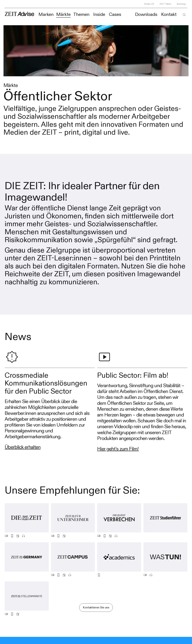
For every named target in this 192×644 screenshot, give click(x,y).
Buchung (181, 4)
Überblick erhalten (23, 447)
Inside (99, 14)
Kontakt (169, 14)
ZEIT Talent (165, 4)
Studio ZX (149, 4)
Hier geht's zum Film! (118, 449)
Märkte (63, 14)
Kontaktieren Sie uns (96, 607)
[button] (184, 15)
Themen (81, 14)
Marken (46, 14)
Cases (115, 14)
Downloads (146, 14)
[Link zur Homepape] (19, 14)
